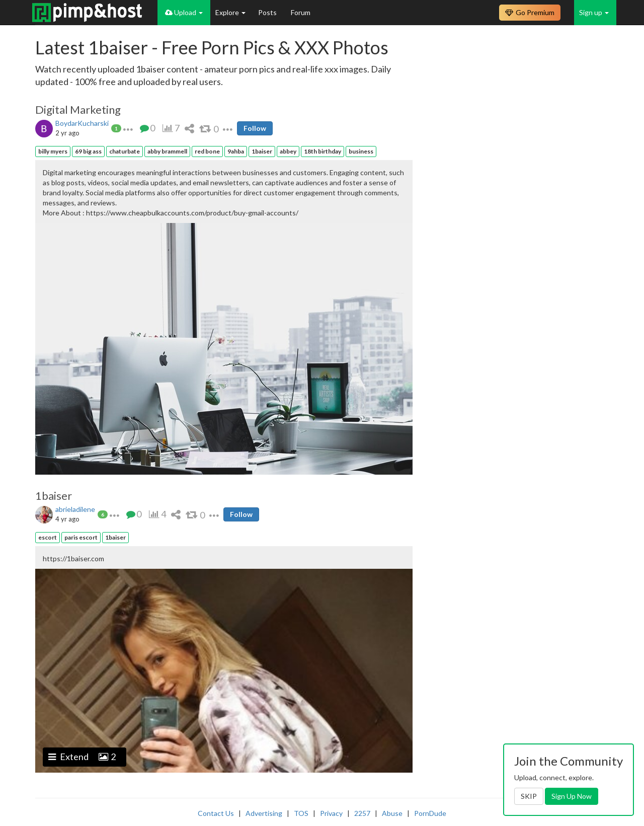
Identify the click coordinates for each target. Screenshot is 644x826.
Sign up (594, 12)
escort (48, 537)
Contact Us (216, 813)
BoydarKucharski (82, 123)
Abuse (392, 813)
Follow (255, 128)
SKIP (529, 796)
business (361, 151)
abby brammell (167, 151)
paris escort (81, 537)
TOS (301, 813)
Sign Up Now (572, 796)
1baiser (262, 151)
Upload (184, 12)
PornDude (430, 813)
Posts (268, 12)
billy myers (53, 151)
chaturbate (125, 151)
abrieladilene (75, 509)
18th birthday (323, 151)
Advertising (264, 813)
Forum (301, 12)
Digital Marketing (78, 110)
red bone (207, 151)
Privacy (331, 813)
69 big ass (88, 151)
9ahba (236, 151)
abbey (288, 151)
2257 (362, 813)
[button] (128, 128)
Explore (230, 12)
